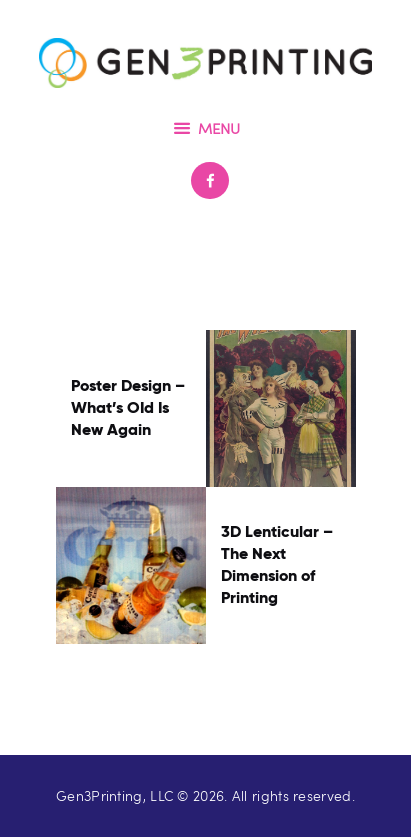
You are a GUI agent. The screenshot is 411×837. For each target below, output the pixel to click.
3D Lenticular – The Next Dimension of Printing (277, 564)
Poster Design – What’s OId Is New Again (128, 407)
